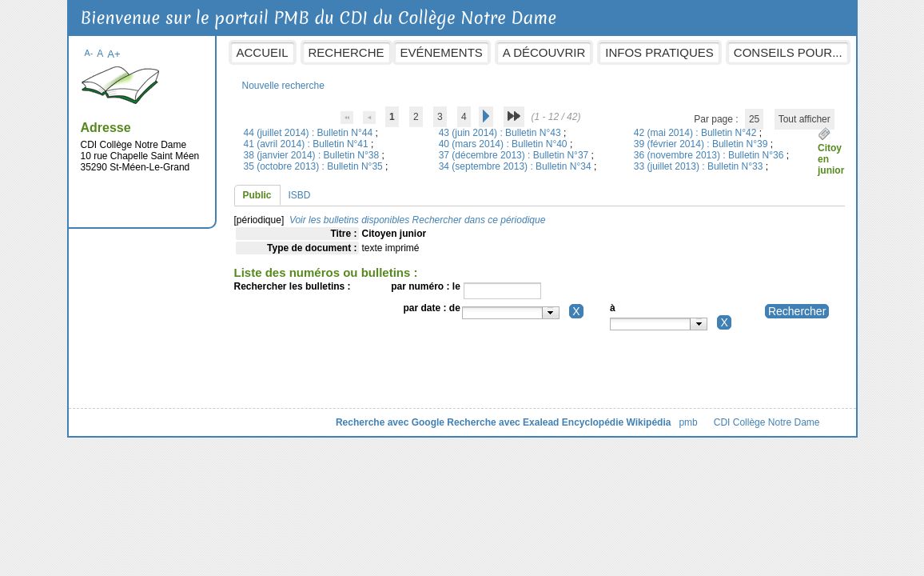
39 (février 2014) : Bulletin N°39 (702, 144)
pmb (688, 422)
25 (754, 119)
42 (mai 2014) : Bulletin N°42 (697, 133)
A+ (114, 54)
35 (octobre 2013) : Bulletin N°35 (315, 166)
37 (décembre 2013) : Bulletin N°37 (515, 155)
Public (257, 195)
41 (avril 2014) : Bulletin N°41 (308, 144)
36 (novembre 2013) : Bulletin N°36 (710, 155)
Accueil (263, 52)
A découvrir (544, 52)
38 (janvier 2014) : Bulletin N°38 (313, 155)
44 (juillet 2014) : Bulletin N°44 (310, 133)
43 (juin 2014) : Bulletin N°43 (501, 133)
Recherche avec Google (390, 422)
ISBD (300, 195)
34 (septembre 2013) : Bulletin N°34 (516, 166)
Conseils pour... (788, 52)
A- (89, 53)
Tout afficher (805, 119)
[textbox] (502, 313)
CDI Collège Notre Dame (767, 422)
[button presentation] (550, 313)
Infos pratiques (659, 52)
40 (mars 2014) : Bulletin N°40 (504, 144)
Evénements (442, 52)
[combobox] (511, 313)
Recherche (346, 52)
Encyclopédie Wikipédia (617, 422)
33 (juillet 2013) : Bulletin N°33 (700, 166)
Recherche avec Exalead (503, 422)
